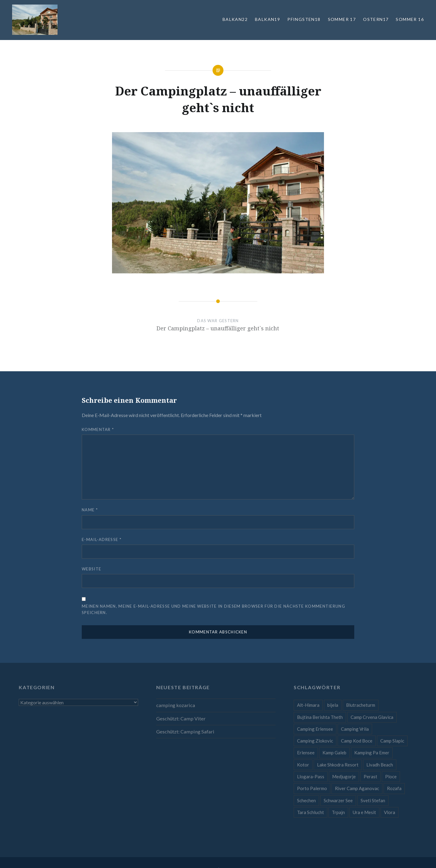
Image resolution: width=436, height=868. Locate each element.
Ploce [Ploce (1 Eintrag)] (391, 776)
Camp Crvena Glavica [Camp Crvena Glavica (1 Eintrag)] (372, 717)
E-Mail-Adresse (102, 539)
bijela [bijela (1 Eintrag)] (333, 705)
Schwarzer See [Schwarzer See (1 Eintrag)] (338, 800)
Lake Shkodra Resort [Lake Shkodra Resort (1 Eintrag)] (338, 765)
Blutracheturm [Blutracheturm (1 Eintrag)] (361, 705)
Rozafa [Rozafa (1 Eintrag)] (394, 788)
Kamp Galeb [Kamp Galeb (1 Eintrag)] (334, 753)
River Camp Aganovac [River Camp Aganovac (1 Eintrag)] (357, 788)
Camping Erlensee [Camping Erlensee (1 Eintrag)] (315, 729)
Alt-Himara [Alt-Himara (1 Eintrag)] (308, 705)
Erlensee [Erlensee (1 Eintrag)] (306, 753)
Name (90, 510)
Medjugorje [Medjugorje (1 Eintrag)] (344, 776)
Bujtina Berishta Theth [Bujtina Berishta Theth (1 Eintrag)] (320, 717)
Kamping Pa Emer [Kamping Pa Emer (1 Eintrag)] (372, 753)
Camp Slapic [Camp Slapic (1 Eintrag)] (392, 741)
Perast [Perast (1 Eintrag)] (370, 776)
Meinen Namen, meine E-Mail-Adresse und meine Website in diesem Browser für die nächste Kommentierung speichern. (213, 609)
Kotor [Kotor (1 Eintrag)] (303, 765)
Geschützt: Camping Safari (185, 731)
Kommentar (98, 429)
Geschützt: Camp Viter (181, 718)
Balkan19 (268, 19)
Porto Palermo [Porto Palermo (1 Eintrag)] (312, 788)
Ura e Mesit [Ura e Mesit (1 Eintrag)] (364, 812)
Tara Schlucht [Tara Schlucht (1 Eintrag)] (310, 812)
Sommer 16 (410, 19)
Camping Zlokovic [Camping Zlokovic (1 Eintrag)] (315, 741)
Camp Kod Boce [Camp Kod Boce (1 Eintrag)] (357, 741)
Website (91, 569)
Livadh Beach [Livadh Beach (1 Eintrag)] (380, 765)
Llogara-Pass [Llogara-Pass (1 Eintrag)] (311, 776)
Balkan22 (235, 19)
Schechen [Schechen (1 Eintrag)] (306, 800)
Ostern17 (376, 19)
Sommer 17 (342, 19)
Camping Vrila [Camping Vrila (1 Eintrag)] (355, 729)
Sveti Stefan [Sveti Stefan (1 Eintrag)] (373, 800)
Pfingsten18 (304, 19)
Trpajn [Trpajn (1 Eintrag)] (338, 812)
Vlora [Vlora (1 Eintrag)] (390, 812)
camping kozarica (176, 705)
